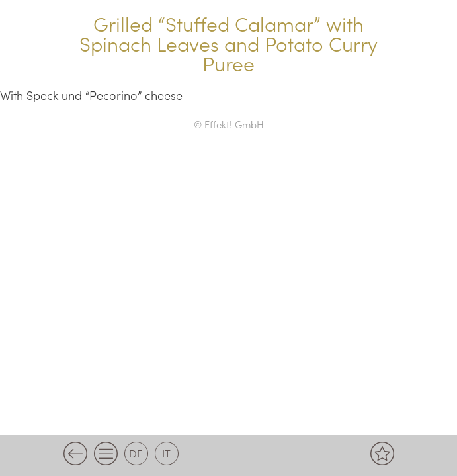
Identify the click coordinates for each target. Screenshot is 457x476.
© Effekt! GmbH (229, 124)
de (136, 453)
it (166, 453)
